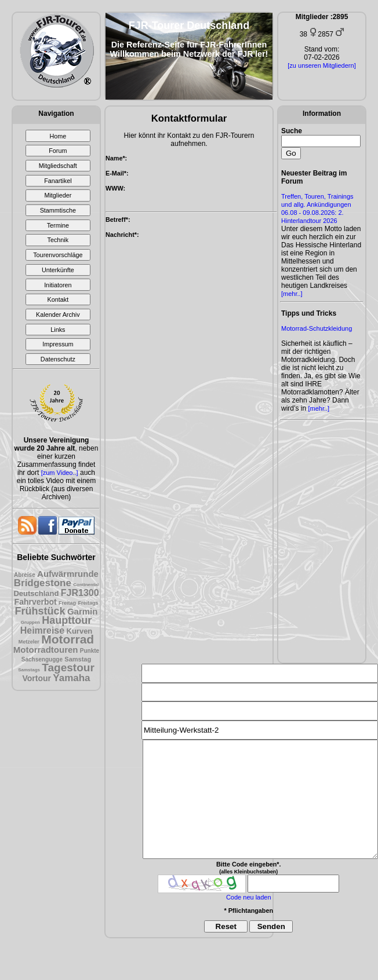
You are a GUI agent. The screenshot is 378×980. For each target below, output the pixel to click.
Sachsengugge (42, 659)
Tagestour (68, 668)
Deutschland (36, 593)
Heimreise (43, 630)
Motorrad (68, 639)
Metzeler (29, 642)
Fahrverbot (36, 602)
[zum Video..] (60, 473)
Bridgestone (43, 583)
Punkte (90, 651)
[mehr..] (292, 294)
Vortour (37, 678)
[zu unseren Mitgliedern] (321, 65)
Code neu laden (249, 897)
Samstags (29, 670)
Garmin (83, 611)
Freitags (88, 603)
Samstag (78, 659)
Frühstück (40, 611)
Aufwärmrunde (68, 574)
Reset (226, 926)
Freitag (67, 603)
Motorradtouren (46, 650)
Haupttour (67, 620)
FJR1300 (80, 593)
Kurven (80, 631)
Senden (271, 926)
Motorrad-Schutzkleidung (317, 328)
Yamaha (71, 678)
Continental (86, 585)
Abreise (25, 575)
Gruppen (30, 622)
